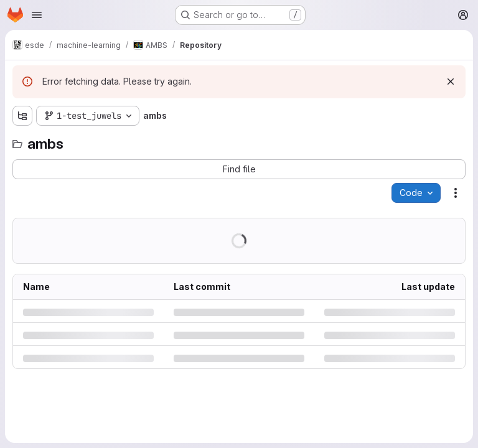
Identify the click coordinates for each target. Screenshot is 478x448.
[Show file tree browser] (22, 116)
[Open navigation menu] (37, 15)
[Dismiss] (451, 82)
